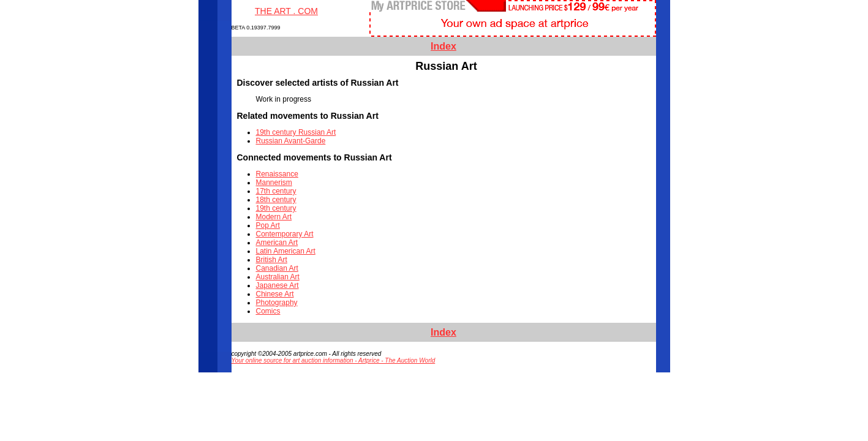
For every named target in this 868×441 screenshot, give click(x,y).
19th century (276, 208)
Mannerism (274, 183)
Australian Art (278, 277)
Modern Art (274, 217)
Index (443, 46)
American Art (277, 243)
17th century (276, 191)
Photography (277, 303)
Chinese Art (275, 294)
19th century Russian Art (296, 132)
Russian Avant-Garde (291, 141)
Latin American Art (286, 251)
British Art (272, 260)
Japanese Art (277, 285)
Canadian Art (277, 268)
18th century (276, 200)
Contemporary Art (285, 234)
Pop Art (268, 225)
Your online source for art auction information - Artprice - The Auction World (334, 360)
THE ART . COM (286, 11)
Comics (268, 311)
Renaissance (277, 174)
